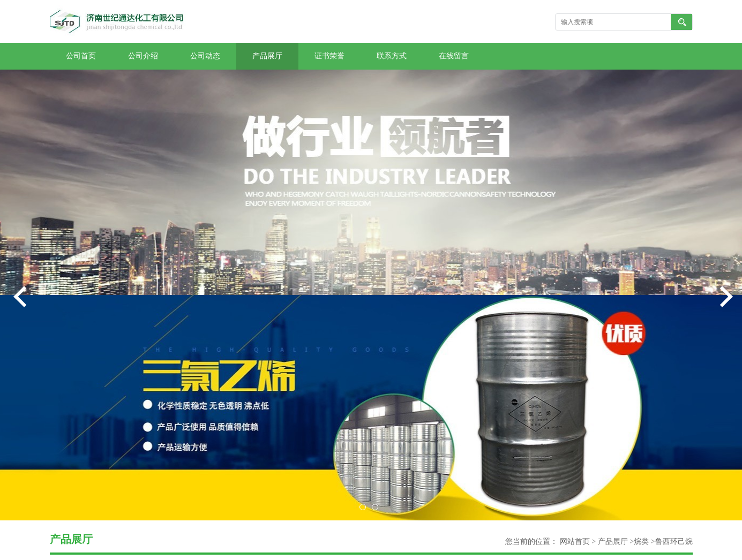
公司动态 (205, 56)
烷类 (641, 542)
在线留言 (454, 56)
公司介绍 (143, 56)
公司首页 (81, 56)
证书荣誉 (329, 56)
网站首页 (575, 542)
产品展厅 (267, 56)
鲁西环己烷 (674, 542)
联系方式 (392, 56)
